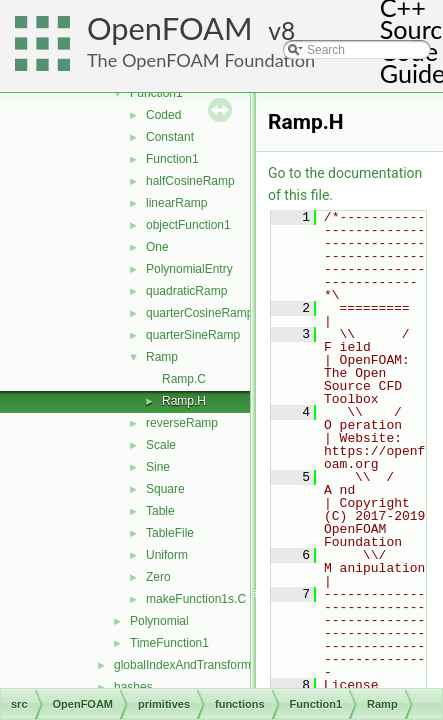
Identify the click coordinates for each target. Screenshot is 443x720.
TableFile (170, 533)
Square (165, 489)
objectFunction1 (188, 225)
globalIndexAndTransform (182, 665)
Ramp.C (184, 379)
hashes (133, 687)
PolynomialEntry (189, 269)
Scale (161, 445)
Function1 (156, 93)
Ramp (162, 357)
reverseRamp (182, 423)
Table (160, 511)
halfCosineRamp (190, 181)
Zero (158, 577)
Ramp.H (184, 401)
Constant (170, 137)
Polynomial (159, 621)
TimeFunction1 (169, 643)
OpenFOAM (170, 28)
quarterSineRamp (193, 335)
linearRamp (176, 203)
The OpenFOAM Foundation (201, 60)
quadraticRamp (186, 291)
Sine (158, 467)
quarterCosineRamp (199, 313)
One (157, 247)
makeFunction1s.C (196, 599)
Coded (163, 115)
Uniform (167, 555)
